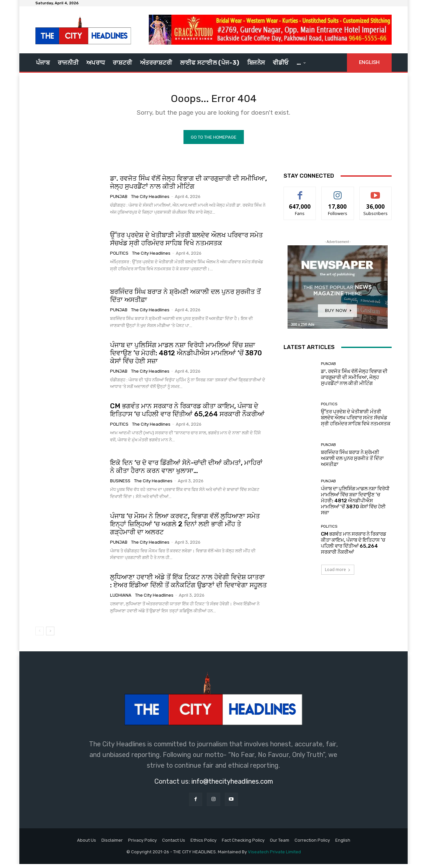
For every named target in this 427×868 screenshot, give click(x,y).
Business (120, 485)
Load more (338, 573)
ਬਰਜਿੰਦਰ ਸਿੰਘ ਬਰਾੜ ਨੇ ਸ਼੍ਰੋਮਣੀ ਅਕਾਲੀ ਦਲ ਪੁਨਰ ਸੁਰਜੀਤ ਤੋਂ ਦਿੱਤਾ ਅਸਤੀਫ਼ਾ (352, 462)
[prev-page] (40, 635)
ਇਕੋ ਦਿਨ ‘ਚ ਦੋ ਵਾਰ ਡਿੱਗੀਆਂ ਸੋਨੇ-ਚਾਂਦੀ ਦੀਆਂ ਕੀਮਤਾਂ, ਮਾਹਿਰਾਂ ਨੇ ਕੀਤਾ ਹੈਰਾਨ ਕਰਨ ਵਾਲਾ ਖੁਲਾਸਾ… (186, 471)
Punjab (119, 200)
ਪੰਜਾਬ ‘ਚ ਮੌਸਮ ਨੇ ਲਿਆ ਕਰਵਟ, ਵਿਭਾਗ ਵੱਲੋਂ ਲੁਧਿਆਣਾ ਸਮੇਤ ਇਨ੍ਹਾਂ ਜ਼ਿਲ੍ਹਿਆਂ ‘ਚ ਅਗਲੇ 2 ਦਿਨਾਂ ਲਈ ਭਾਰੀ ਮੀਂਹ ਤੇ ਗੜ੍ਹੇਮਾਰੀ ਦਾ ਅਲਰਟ (185, 528)
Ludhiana (121, 599)
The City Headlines (150, 200)
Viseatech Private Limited (274, 856)
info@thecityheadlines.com (232, 785)
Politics (119, 257)
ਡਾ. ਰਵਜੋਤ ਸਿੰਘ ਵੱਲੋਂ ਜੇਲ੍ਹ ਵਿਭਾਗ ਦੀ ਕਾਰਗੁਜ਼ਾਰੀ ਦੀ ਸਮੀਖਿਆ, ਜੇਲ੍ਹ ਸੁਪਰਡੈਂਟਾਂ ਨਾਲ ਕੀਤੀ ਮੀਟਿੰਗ (188, 186)
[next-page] (50, 635)
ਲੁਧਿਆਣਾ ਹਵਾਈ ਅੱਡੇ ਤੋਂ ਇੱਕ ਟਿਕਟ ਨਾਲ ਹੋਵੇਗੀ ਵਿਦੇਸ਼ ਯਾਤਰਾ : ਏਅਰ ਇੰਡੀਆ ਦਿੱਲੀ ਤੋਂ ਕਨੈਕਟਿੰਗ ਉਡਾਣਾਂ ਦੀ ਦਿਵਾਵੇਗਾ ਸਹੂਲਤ (188, 585)
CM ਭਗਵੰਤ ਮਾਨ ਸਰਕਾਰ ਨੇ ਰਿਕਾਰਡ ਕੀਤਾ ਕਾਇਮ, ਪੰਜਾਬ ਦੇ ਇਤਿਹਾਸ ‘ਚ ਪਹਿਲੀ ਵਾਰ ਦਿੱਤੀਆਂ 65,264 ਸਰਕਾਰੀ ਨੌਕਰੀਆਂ (187, 414)
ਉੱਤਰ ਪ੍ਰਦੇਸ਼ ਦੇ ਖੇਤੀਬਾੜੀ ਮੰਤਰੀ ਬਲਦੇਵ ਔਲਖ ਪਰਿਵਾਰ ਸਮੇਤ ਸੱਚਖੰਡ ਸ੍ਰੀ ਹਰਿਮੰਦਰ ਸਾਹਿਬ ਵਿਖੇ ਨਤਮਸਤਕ (186, 243)
